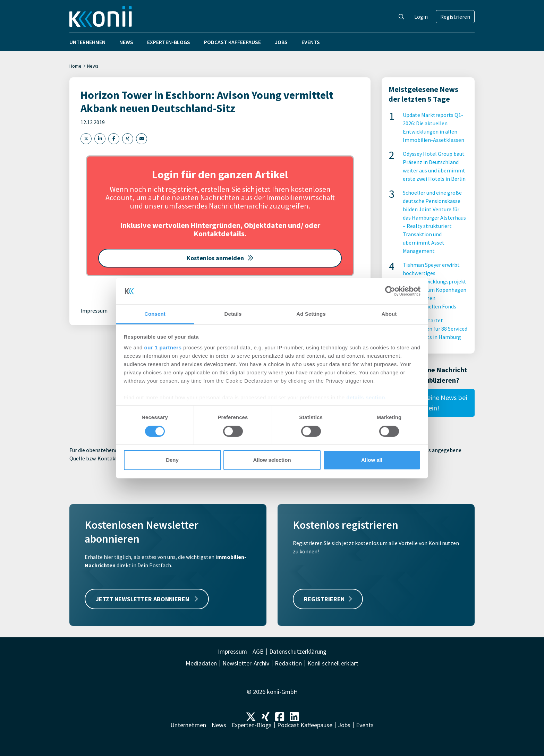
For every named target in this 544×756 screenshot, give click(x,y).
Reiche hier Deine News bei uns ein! (428, 403)
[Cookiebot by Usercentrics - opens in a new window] (390, 291)
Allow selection (272, 460)
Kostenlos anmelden (220, 258)
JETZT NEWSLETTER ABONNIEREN (147, 599)
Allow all (372, 460)
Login (421, 17)
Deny (172, 460)
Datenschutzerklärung (298, 652)
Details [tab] (233, 314)
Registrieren (455, 17)
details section (366, 397)
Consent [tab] (155, 314)
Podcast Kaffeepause (232, 42)
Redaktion (288, 663)
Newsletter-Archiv (246, 663)
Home (75, 66)
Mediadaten (201, 663)
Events (311, 42)
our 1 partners (163, 347)
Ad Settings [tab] (311, 314)
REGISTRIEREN (328, 599)
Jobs (281, 42)
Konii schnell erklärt (333, 663)
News (126, 42)
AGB (258, 652)
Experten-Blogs (169, 42)
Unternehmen (87, 42)
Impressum (94, 311)
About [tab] (389, 314)
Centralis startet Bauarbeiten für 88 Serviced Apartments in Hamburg (435, 329)
